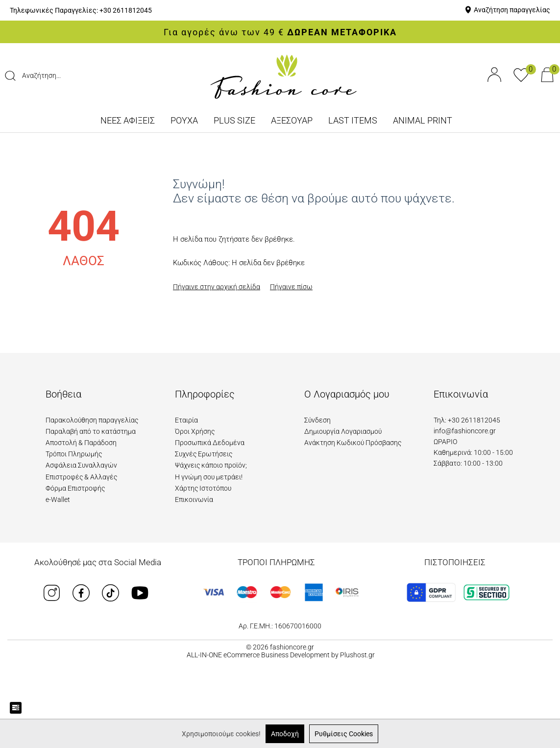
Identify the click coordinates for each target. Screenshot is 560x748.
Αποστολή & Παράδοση (81, 443)
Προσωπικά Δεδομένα (210, 443)
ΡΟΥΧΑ (184, 120)
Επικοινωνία (194, 499)
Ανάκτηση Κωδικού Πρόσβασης (353, 443)
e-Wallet (58, 499)
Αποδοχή (285, 734)
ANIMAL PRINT (423, 120)
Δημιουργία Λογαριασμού (343, 431)
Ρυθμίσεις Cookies (344, 734)
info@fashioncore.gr (465, 431)
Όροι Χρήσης (195, 431)
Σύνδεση (317, 420)
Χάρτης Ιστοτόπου (203, 488)
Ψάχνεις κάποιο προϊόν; (211, 465)
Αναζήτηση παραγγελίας (512, 10)
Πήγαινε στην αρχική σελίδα (217, 287)
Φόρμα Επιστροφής (75, 488)
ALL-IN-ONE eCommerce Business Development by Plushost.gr (281, 655)
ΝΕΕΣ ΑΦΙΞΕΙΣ (128, 120)
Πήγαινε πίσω (291, 287)
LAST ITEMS (353, 120)
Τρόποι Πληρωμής (74, 454)
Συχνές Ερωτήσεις (204, 454)
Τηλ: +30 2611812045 (467, 420)
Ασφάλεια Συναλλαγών (81, 465)
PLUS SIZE (234, 120)
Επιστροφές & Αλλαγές (81, 477)
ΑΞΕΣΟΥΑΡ (292, 120)
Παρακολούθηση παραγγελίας (92, 420)
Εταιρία (186, 420)
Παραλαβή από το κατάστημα (91, 431)
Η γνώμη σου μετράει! (209, 477)
